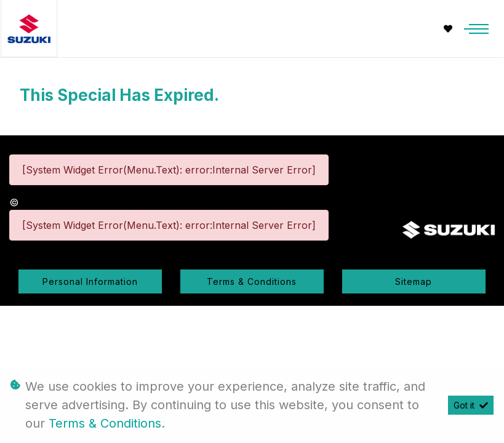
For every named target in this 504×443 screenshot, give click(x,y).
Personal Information (90, 281)
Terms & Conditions (252, 281)
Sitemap (414, 281)
